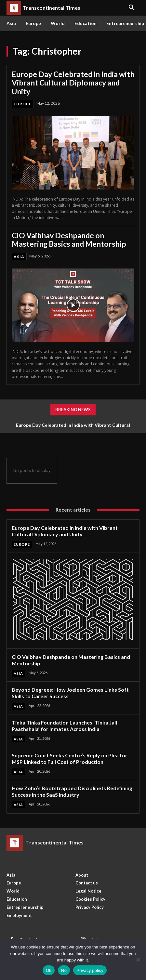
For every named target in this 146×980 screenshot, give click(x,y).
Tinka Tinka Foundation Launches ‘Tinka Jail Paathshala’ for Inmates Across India (64, 726)
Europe (23, 104)
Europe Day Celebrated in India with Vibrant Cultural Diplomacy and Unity (73, 83)
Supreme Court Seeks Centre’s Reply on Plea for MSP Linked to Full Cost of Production (70, 758)
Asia (19, 257)
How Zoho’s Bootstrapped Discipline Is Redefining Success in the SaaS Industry (72, 791)
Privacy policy (90, 970)
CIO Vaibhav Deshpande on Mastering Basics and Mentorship (69, 240)
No (64, 970)
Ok (49, 970)
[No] (138, 960)
